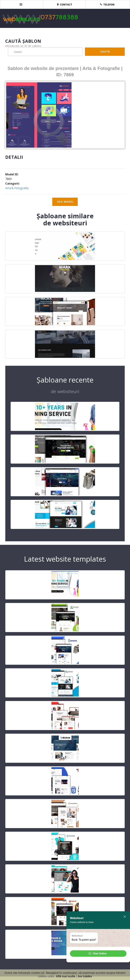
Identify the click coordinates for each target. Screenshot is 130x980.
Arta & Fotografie (17, 188)
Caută (105, 51)
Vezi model (65, 202)
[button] (98, 954)
